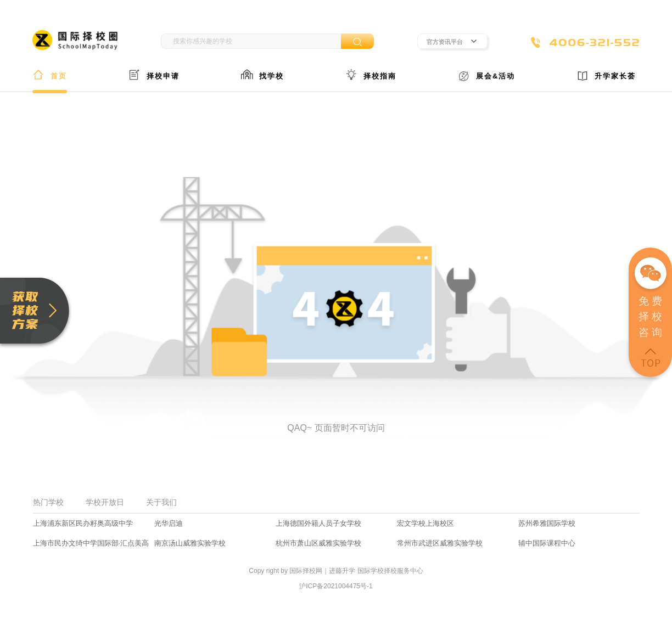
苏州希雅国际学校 (547, 523)
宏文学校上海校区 (425, 523)
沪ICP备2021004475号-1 (336, 586)
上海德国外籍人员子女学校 (318, 523)
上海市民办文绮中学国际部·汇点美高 (91, 543)
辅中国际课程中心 (547, 543)
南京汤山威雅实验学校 (190, 543)
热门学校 (48, 502)
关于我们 (161, 502)
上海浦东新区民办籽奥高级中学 (83, 523)
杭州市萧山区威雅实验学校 (318, 543)
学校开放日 (105, 502)
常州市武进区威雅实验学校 (440, 543)
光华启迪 (169, 523)
